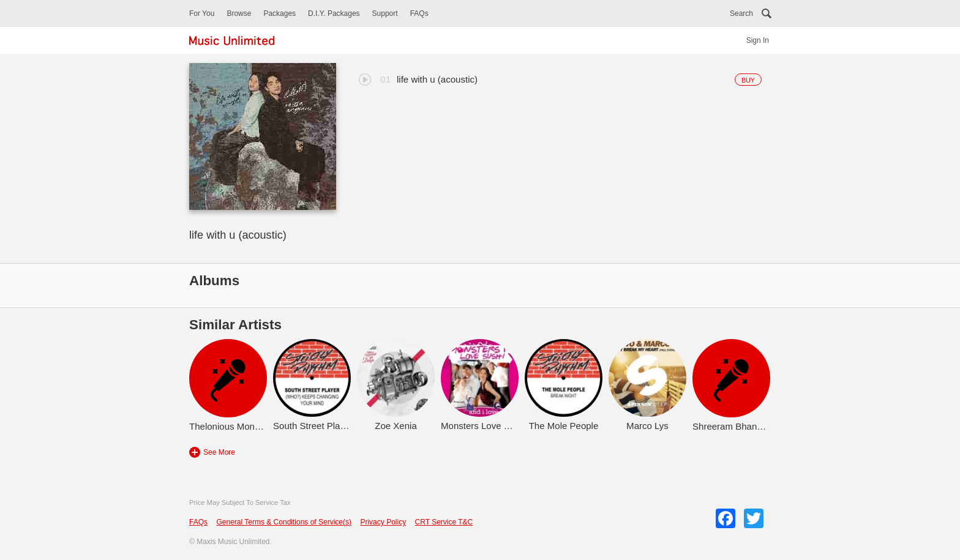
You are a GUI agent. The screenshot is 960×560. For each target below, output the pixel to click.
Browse (239, 13)
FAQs (419, 13)
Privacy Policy (383, 522)
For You (202, 13)
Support (385, 13)
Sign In (758, 40)
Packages (279, 13)
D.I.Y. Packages (334, 13)
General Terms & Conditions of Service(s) (284, 522)
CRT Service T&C (444, 522)
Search (741, 13)
